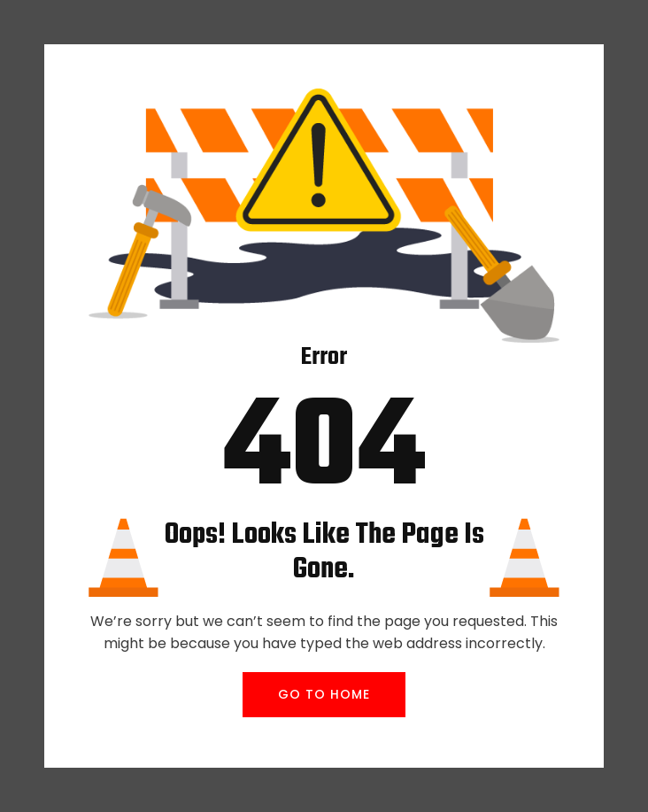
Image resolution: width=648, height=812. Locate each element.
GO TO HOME (324, 694)
